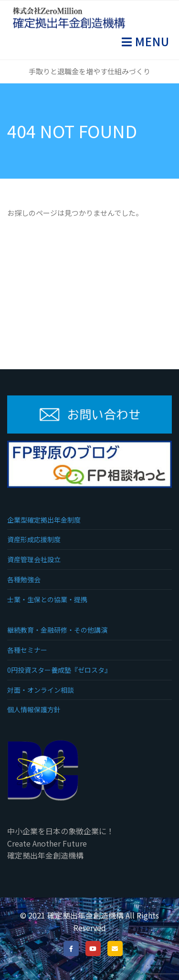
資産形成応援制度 (34, 539)
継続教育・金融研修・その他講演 (57, 630)
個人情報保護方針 (34, 709)
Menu (151, 41)
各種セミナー (27, 650)
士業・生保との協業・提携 (47, 599)
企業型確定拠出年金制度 (44, 520)
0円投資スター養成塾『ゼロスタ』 (59, 670)
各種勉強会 (24, 579)
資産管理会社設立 (34, 559)
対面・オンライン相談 (41, 690)
